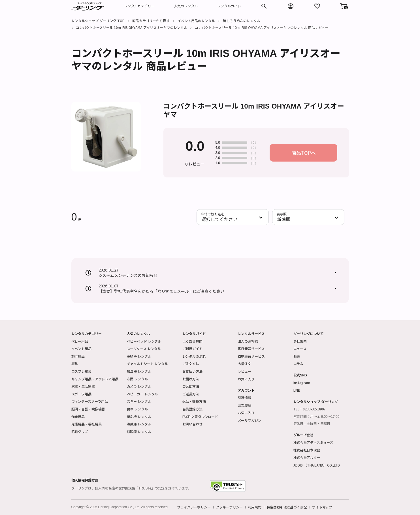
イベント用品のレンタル (196, 21)
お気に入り (246, 379)
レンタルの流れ (194, 356)
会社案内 (300, 341)
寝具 (75, 364)
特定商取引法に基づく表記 (287, 507)
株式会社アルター (307, 457)
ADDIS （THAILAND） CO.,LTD (317, 465)
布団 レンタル (137, 379)
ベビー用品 (80, 341)
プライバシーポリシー (194, 507)
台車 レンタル (137, 409)
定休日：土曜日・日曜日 (312, 424)
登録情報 (245, 398)
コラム (299, 364)
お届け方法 (191, 379)
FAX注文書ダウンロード (200, 417)
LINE (297, 390)
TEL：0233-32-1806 (309, 409)
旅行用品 (78, 356)
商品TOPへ (304, 153)
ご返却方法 (191, 386)
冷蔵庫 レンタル (139, 424)
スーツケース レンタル (144, 348)
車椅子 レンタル (139, 356)
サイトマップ (322, 507)
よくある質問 (192, 341)
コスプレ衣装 (81, 371)
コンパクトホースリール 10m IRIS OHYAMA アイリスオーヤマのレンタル (132, 27)
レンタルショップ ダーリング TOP (98, 21)
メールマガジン (250, 420)
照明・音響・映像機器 (88, 409)
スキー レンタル (139, 401)
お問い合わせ (192, 424)
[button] (344, 6)
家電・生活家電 (83, 386)
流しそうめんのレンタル (242, 21)
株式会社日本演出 (307, 450)
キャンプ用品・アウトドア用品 (95, 379)
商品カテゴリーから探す (151, 21)
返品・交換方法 (194, 401)
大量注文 (245, 364)
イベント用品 (81, 348)
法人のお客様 (248, 341)
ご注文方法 (191, 364)
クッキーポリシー (229, 507)
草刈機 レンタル (139, 417)
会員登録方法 (192, 409)
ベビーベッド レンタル (144, 341)
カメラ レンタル (139, 386)
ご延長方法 (191, 394)
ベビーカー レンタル (142, 394)
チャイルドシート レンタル (147, 364)
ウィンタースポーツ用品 (90, 401)
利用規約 (255, 507)
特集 (297, 356)
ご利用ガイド (192, 348)
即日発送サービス (251, 348)
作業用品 (78, 417)
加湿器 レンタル (139, 371)
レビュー (245, 371)
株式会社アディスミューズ (313, 442)
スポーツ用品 (81, 394)
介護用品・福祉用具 (87, 424)
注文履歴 (245, 405)
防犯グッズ (80, 432)
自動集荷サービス (251, 356)
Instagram (302, 382)
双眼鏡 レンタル (139, 432)
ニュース (300, 348)
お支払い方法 (192, 371)
